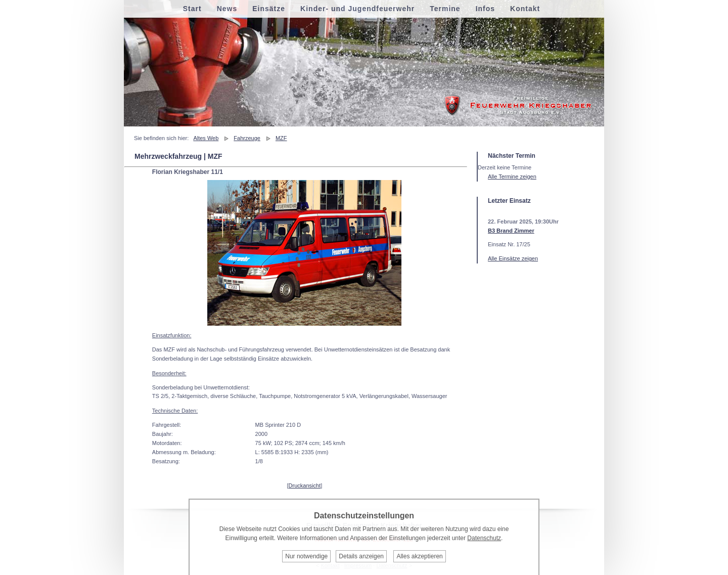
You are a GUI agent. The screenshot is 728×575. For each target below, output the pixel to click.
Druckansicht (305, 485)
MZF (281, 138)
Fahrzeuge (247, 138)
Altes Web (206, 138)
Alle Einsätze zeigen (513, 258)
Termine (445, 9)
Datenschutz (484, 538)
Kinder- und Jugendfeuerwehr (357, 9)
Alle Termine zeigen (512, 176)
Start (192, 9)
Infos (485, 9)
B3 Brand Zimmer (511, 231)
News (227, 9)
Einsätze (269, 9)
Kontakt (525, 9)
